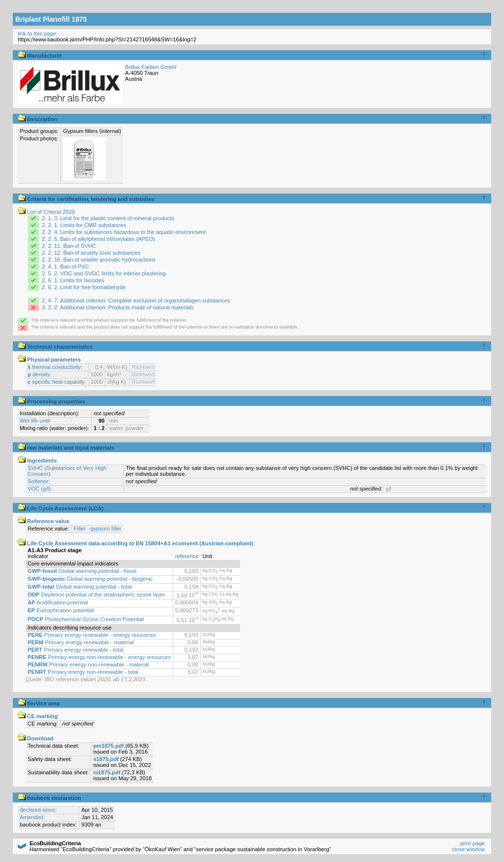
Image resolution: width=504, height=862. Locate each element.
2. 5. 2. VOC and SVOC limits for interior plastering (104, 273)
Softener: (39, 481)
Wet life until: (35, 421)
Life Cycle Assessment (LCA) (61, 508)
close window (468, 849)
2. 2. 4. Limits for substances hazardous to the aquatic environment (124, 232)
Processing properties (51, 401)
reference (187, 556)
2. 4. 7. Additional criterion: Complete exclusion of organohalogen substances (136, 300)
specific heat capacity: (57, 382)
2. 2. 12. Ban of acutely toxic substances (91, 253)
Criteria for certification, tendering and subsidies (86, 199)
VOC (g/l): (40, 489)
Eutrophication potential (61, 610)
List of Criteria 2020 (46, 212)
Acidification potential (58, 602)
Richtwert (143, 367)
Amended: (32, 817)
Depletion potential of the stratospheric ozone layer (96, 595)
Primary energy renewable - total (76, 650)
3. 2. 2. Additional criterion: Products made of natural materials (118, 307)
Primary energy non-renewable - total (83, 672)
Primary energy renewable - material (81, 642)
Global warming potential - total (79, 587)
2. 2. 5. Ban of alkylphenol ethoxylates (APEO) (98, 239)
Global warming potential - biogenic (90, 579)
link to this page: (38, 33)
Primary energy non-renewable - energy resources (99, 657)
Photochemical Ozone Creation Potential (86, 619)
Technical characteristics (55, 347)
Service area (39, 703)
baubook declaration (49, 798)
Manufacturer (40, 56)
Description (38, 119)
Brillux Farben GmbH (151, 67)
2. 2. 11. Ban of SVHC (69, 246)
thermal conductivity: (55, 367)
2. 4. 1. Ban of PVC (65, 266)
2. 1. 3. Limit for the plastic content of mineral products (108, 218)
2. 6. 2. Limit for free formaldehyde (84, 287)
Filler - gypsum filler (98, 529)
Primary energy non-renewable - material (88, 664)
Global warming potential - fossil (82, 571)
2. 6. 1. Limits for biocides (73, 280)
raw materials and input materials (66, 448)
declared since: (38, 810)
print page (472, 843)
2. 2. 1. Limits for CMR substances (84, 225)
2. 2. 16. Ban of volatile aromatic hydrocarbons (99, 260)
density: (40, 374)
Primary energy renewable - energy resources (92, 635)
